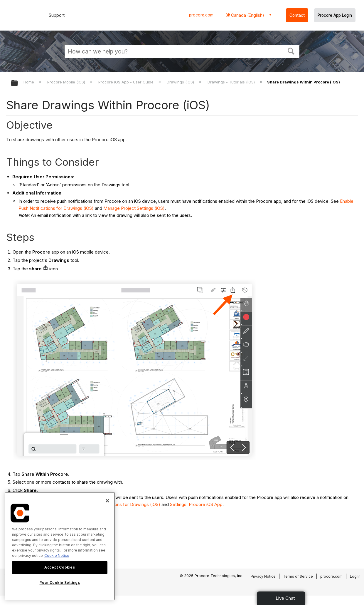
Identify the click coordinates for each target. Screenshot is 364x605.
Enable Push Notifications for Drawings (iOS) (115, 504)
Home (29, 82)
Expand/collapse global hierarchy (18, 83)
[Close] (107, 501)
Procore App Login (335, 15)
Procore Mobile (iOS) (67, 82)
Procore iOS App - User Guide (127, 82)
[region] (60, 546)
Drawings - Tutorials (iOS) (232, 82)
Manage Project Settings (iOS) (134, 208)
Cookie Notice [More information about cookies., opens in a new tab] (57, 555)
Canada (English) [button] (247, 15)
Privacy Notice (263, 576)
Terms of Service (298, 576)
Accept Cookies (60, 567)
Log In (355, 576)
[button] (291, 51)
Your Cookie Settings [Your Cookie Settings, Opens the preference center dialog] (60, 583)
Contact (297, 15)
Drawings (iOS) (181, 82)
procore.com (201, 15)
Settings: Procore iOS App (196, 504)
